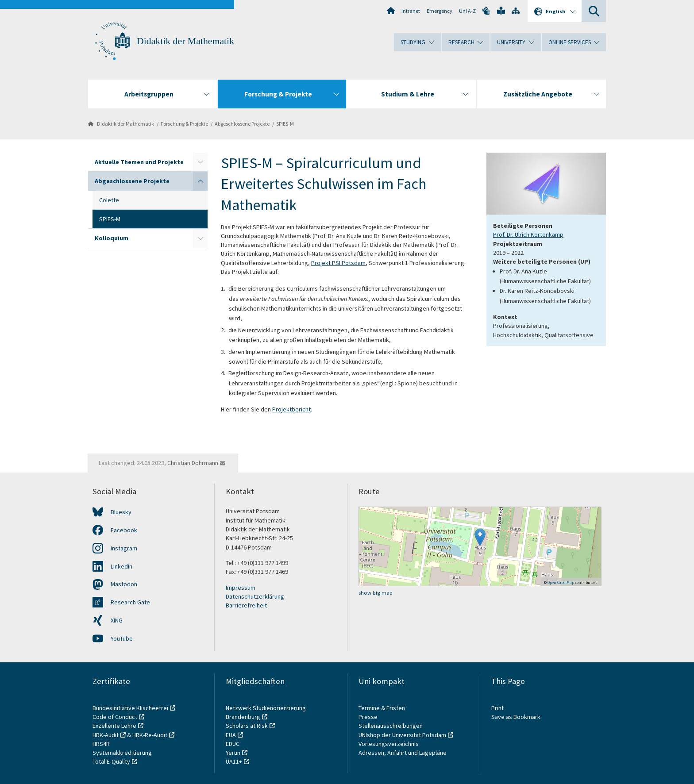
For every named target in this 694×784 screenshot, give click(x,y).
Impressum (241, 588)
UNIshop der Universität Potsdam (402, 735)
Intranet (411, 11)
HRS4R (101, 744)
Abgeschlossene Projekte (242, 124)
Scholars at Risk (247, 726)
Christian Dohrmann (193, 463)
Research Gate (130, 602)
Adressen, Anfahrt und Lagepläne (403, 753)
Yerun (233, 753)
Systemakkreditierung (122, 753)
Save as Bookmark (516, 717)
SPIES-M (285, 124)
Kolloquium (112, 238)
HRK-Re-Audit (150, 735)
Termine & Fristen (382, 708)
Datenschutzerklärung (255, 596)
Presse (369, 717)
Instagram (124, 548)
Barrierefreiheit (246, 605)
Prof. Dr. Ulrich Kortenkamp (528, 234)
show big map (376, 593)
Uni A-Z (467, 11)
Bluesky (121, 512)
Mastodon (124, 584)
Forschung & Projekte (184, 124)
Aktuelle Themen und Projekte (139, 162)
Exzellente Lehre (114, 726)
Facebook (124, 530)
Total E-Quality (111, 761)
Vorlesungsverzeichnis (389, 744)
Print (497, 708)
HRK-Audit (106, 735)
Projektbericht (291, 409)
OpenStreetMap (561, 582)
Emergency (440, 11)
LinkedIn (121, 566)
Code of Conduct (115, 717)
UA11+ (234, 761)
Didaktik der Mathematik (185, 41)
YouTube (122, 638)
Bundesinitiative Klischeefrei (130, 708)
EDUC (233, 744)
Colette (109, 200)
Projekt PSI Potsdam (338, 263)
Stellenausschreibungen (391, 726)
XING (117, 620)
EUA (231, 735)
